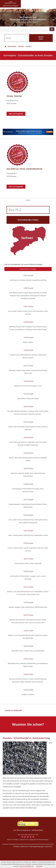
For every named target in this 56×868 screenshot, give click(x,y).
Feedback (16, 846)
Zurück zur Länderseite (13, 710)
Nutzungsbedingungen (37, 846)
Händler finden (41, 38)
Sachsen (21, 46)
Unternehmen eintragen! (28, 269)
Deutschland (10, 46)
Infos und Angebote (16, 114)
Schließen (39, 866)
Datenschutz (25, 846)
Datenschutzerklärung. (26, 866)
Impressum (49, 846)
